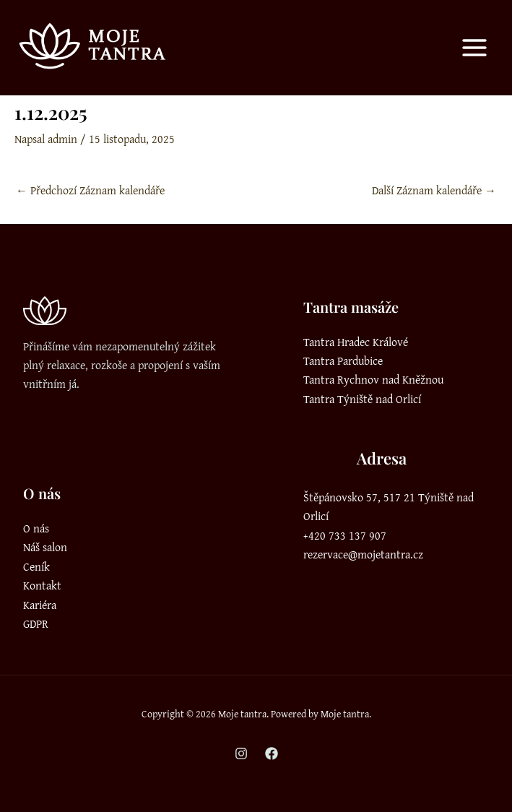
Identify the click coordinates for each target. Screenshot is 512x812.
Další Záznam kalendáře (434, 190)
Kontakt (42, 585)
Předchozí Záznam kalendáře (90, 190)
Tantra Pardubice (343, 360)
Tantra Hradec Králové (356, 342)
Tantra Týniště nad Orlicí (362, 399)
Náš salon (45, 547)
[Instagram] (241, 753)
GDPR (36, 623)
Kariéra (40, 605)
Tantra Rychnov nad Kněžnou (373, 379)
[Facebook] (272, 753)
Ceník (36, 566)
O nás (36, 528)
